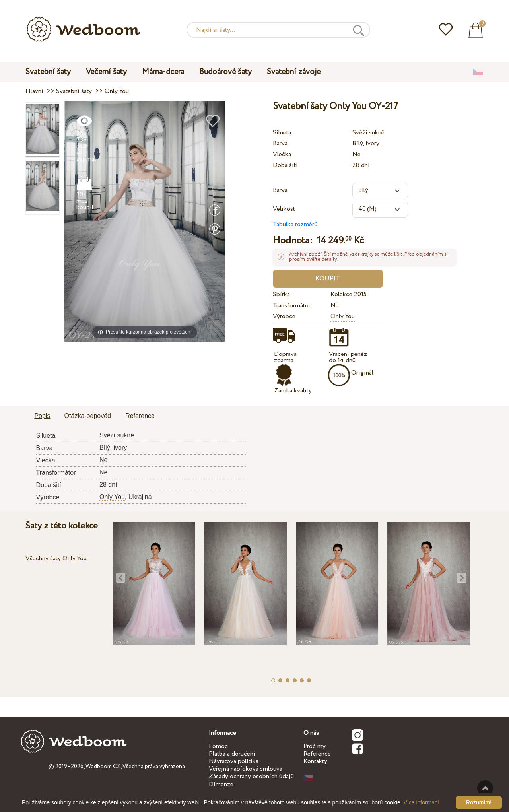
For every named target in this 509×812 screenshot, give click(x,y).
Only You (343, 316)
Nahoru (485, 788)
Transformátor (292, 306)
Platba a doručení (232, 754)
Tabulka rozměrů (295, 224)
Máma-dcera (163, 72)
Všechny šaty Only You (56, 558)
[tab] (42, 416)
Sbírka (281, 294)
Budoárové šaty (225, 72)
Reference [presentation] (140, 416)
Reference (317, 754)
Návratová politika (234, 761)
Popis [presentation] (42, 416)
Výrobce (284, 316)
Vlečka (282, 154)
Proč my (315, 746)
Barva (280, 143)
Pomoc (218, 746)
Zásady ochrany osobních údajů (251, 776)
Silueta (282, 133)
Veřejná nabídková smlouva (246, 769)
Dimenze (221, 784)
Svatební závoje (294, 72)
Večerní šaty (106, 72)
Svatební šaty (48, 72)
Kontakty (315, 761)
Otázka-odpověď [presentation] (88, 416)
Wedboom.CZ (103, 767)
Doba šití (285, 165)
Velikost (284, 209)
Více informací (421, 802)
